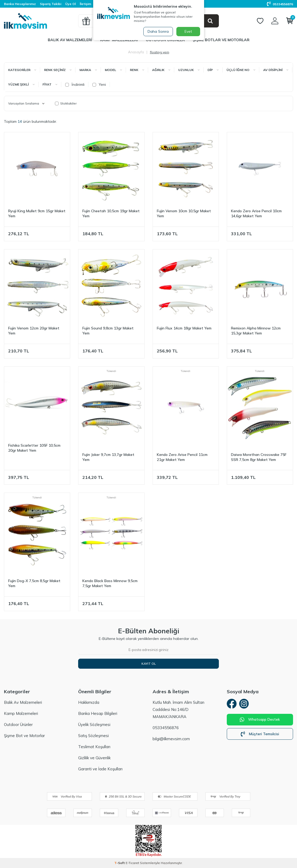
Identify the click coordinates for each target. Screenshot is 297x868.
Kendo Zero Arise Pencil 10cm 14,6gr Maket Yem (256, 213)
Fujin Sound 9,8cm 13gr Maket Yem (108, 331)
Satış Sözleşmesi (93, 736)
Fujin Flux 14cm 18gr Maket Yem (184, 328)
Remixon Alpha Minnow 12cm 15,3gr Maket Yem (256, 331)
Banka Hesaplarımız (20, 4)
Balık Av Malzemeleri (70, 40)
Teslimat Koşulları (94, 747)
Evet (188, 31)
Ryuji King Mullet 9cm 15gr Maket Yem (37, 213)
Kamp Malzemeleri (21, 713)
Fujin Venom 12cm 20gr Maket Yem (34, 331)
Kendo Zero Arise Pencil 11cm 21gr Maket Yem (182, 457)
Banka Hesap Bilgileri (98, 713)
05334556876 (280, 4)
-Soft (120, 863)
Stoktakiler (66, 103)
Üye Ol (70, 4)
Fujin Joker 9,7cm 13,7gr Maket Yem (108, 457)
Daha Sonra (158, 31)
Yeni (99, 84)
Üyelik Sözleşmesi (94, 725)
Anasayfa (136, 52)
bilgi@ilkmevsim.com (171, 739)
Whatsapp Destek (260, 720)
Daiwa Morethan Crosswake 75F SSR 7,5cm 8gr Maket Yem (259, 457)
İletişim (85, 4)
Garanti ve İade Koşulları (100, 769)
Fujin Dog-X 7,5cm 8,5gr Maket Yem (34, 583)
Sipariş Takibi (51, 4)
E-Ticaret (132, 863)
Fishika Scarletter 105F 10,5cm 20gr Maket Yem (34, 448)
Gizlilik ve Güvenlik (94, 758)
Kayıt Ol (149, 664)
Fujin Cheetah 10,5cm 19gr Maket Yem (111, 213)
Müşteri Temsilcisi (260, 735)
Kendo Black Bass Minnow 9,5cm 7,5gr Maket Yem (110, 583)
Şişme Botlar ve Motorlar (221, 40)
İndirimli (75, 84)
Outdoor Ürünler (18, 725)
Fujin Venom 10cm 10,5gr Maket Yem (184, 213)
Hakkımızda (89, 702)
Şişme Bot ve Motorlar (24, 736)
